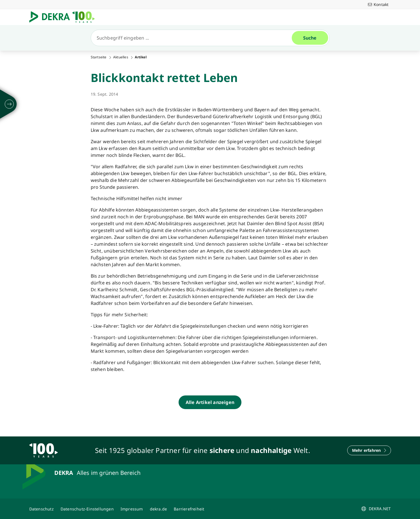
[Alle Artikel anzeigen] (210, 402)
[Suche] (194, 38)
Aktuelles (121, 57)
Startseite (99, 57)
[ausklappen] (9, 104)
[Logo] (64, 17)
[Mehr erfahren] (369, 450)
